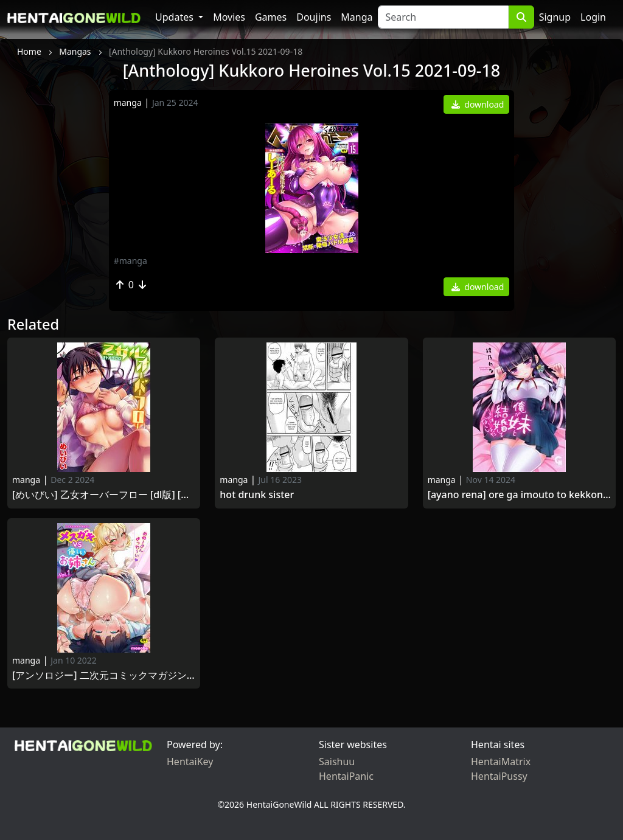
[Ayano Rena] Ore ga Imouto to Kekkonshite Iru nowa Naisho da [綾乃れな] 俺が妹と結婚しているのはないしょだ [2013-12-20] (519, 495)
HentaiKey (190, 762)
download (478, 104)
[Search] (443, 17)
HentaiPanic (346, 776)
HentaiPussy (499, 776)
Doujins (314, 17)
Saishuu (337, 762)
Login (593, 17)
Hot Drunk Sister (257, 495)
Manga (357, 17)
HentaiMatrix (501, 762)
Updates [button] (176, 17)
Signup (555, 17)
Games (271, 17)
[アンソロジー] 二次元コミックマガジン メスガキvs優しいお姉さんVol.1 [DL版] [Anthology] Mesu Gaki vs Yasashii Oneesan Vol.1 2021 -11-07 (104, 675)
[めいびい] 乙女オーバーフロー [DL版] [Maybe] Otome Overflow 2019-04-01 (104, 495)
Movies (229, 17)
